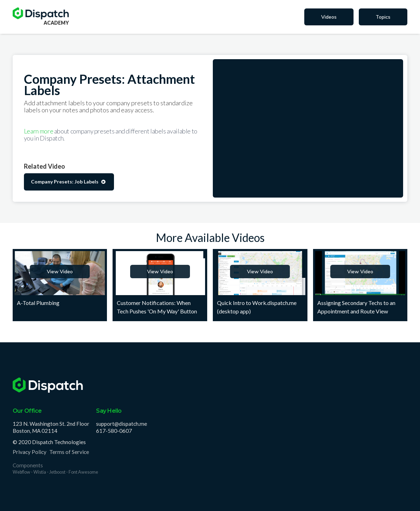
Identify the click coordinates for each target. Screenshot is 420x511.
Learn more (39, 131)
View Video (60, 272)
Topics (383, 17)
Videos (329, 17)
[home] (41, 13)
